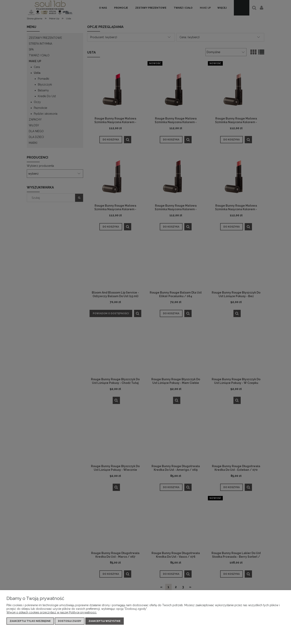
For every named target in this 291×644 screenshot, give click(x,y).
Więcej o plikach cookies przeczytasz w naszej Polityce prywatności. (52, 612)
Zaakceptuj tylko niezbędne (30, 621)
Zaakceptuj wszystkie (105, 621)
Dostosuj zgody (70, 621)
